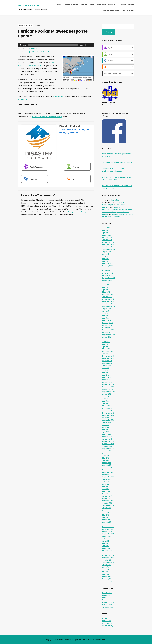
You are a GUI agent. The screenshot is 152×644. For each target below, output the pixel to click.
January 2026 (107, 240)
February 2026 (108, 237)
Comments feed (109, 623)
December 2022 (108, 328)
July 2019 (106, 425)
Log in (104, 618)
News (104, 598)
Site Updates (107, 605)
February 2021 (107, 380)
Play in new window (33, 49)
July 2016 (106, 510)
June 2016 (106, 513)
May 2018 (106, 458)
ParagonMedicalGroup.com (79, 212)
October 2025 (107, 247)
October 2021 (107, 361)
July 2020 (106, 396)
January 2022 (107, 354)
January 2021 (107, 382)
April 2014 (106, 574)
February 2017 (107, 494)
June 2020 (106, 399)
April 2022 (106, 347)
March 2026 (107, 235)
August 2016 (107, 508)
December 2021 (108, 356)
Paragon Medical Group (76, 5)
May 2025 (106, 259)
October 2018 (107, 446)
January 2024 (107, 297)
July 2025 (106, 254)
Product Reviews (108, 602)
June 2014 (106, 570)
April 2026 (106, 233)
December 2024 (108, 271)
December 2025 (108, 242)
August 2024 (107, 280)
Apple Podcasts (33, 52)
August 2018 (107, 451)
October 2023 (107, 304)
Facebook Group (126, 5)
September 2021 (108, 363)
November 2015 (108, 529)
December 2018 (108, 441)
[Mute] (85, 45)
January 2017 (107, 496)
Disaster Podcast (29, 6)
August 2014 (107, 565)
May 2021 (106, 373)
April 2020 (106, 403)
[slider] (53, 45)
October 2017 (107, 475)
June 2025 (106, 256)
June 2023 (106, 313)
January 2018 (107, 468)
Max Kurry (106, 207)
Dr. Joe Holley (58, 97)
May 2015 (106, 543)
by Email (29, 179)
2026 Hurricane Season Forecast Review (117, 162)
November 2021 (108, 358)
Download (47, 49)
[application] (56, 45)
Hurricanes (106, 595)
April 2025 (106, 261)
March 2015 (106, 548)
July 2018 (106, 453)
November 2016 (108, 501)
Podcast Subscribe (110, 10)
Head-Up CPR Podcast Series (103, 5)
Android (72, 167)
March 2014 (107, 577)
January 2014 (107, 581)
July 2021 (106, 368)
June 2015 (106, 541)
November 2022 (108, 330)
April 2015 (106, 546)
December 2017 (108, 470)
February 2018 (107, 465)
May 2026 (106, 230)
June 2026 (106, 228)
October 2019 (107, 418)
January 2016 (107, 524)
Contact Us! (128, 10)
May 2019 (106, 430)
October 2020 (108, 389)
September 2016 (108, 505)
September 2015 (108, 534)
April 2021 (106, 375)
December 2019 (108, 413)
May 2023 (106, 316)
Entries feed (107, 621)
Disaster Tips (107, 593)
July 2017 (106, 482)
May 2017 (106, 486)
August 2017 (107, 479)
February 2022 (108, 351)
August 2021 (107, 366)
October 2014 (107, 560)
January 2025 (107, 268)
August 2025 (107, 252)
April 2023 (106, 318)
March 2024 (107, 292)
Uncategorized (108, 607)
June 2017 (106, 484)
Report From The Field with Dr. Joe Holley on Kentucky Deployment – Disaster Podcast (117, 212)
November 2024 (108, 273)
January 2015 (107, 553)
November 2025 (108, 245)
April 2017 (106, 489)
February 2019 (107, 437)
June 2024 (106, 285)
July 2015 (106, 539)
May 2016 (106, 515)
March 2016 (107, 520)
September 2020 (109, 392)
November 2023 (108, 301)
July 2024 (106, 282)
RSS (43, 52)
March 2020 (107, 406)
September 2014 (108, 562)
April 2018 (106, 460)
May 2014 (106, 572)
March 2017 (107, 491)
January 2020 (107, 411)
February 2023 (108, 323)
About (58, 5)
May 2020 (106, 401)
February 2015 (107, 550)
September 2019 (108, 420)
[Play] (21, 45)
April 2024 (106, 290)
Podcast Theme (101, 640)
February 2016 (107, 522)
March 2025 (107, 264)
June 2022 (106, 342)
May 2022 (106, 344)
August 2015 (107, 536)
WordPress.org (108, 626)
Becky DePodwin (34, 66)
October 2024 (108, 275)
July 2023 (106, 311)
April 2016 (106, 517)
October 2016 (107, 503)
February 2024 (108, 294)
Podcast (37, 25)
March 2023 (107, 321)
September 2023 (109, 306)
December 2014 (108, 555)
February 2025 (108, 266)
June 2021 (106, 370)
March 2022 (107, 349)
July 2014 (106, 567)
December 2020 (108, 384)
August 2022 (107, 337)
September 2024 (109, 278)
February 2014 (107, 579)
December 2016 (108, 498)
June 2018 (106, 456)
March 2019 (107, 434)
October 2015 (107, 532)
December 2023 (108, 299)
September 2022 (109, 335)
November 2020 (108, 387)
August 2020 (107, 394)
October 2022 (107, 332)
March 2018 (107, 463)
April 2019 (106, 432)
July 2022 (106, 339)
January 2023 (107, 325)
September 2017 (108, 477)
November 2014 (108, 558)
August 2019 (107, 422)
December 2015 (108, 527)
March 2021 (106, 377)
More (48, 52)
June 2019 (106, 427)
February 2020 (108, 408)
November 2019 (108, 415)
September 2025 (109, 249)
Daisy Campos (108, 205)
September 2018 (108, 449)
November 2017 (108, 472)
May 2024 (106, 287)
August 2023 (107, 309)
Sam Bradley (23, 100)
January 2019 (107, 439)
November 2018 (108, 444)
